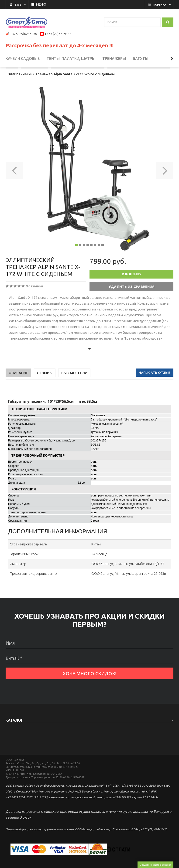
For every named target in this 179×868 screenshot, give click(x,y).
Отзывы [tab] (45, 390)
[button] (14, 186)
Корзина (160, 5)
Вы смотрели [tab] (74, 390)
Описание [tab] (18, 390)
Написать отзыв (155, 390)
